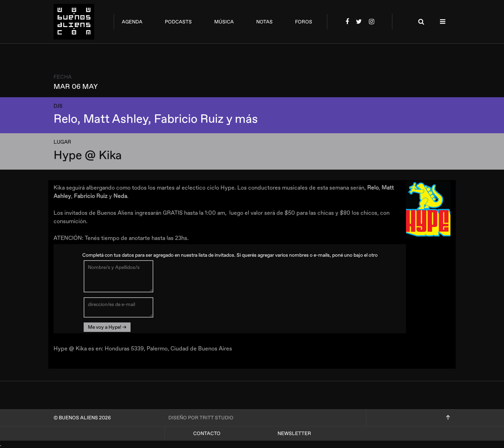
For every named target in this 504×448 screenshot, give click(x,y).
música (224, 22)
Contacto (207, 433)
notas (264, 22)
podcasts (178, 22)
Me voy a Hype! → (107, 327)
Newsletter (294, 433)
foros (304, 22)
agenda (132, 22)
